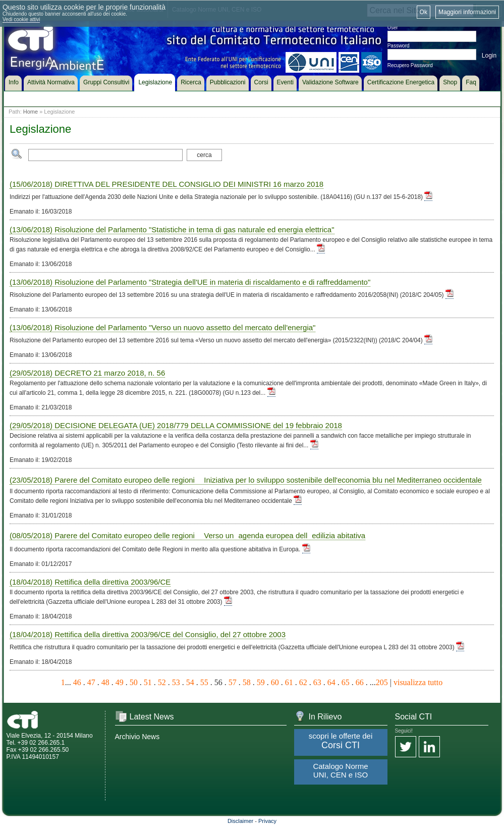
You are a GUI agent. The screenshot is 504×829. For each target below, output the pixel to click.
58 (247, 682)
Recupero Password (410, 65)
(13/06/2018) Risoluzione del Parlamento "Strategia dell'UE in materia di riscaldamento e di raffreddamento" (190, 282)
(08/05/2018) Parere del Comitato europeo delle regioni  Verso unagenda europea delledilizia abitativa (187, 535)
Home (31, 112)
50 (134, 682)
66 (360, 682)
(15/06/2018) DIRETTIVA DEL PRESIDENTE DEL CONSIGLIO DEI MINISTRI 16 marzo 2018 (166, 184)
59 (261, 682)
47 (91, 682)
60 (275, 682)
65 (346, 682)
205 (382, 682)
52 (162, 682)
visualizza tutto (418, 682)
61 (289, 682)
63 (317, 682)
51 (148, 682)
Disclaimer (240, 821)
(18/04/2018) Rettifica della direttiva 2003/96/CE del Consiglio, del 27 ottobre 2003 (148, 634)
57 (233, 682)
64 (331, 682)
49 (120, 682)
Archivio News (137, 737)
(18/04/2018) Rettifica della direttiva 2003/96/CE (90, 582)
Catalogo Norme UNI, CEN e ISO (340, 770)
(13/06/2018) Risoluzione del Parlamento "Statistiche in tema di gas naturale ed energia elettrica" (172, 229)
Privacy (267, 821)
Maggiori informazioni (467, 12)
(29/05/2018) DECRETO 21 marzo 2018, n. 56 (87, 373)
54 (190, 682)
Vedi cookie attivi (21, 19)
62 (303, 682)
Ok (424, 12)
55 (204, 682)
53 (176, 682)
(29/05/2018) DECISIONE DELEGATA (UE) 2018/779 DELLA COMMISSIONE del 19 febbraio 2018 (176, 425)
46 (77, 682)
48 (105, 682)
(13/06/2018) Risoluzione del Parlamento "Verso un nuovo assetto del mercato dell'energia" (162, 327)
